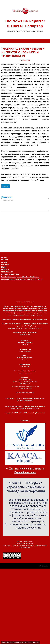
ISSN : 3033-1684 (7, 272)
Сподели (5, 186)
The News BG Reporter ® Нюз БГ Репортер (25, 23)
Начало (4, 257)
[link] (25, 11)
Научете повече (26, 642)
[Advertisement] (17, 231)
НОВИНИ (5, 260)
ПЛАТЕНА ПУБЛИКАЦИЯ (10, 274)
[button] (25, 289)
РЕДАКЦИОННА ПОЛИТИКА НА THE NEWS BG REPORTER (22, 279)
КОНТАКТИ (5, 265)
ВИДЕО (4, 267)
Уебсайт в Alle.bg (43, 566)
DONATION (5, 269)
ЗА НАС (4, 262)
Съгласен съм (34, 642)
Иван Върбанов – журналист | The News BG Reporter (20, 277)
